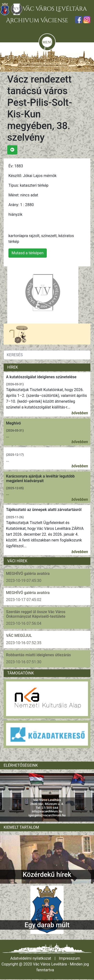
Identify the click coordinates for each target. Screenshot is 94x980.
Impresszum (69, 958)
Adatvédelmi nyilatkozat (31, 958)
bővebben (80, 413)
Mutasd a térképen (28, 253)
